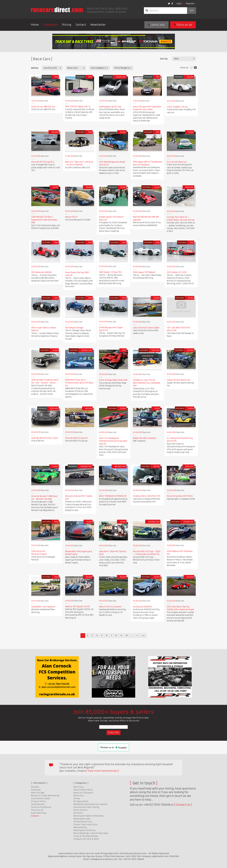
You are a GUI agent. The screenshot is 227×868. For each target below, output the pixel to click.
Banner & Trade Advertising (45, 796)
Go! (191, 11)
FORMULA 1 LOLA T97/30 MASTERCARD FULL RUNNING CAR (147, 383)
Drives (77, 798)
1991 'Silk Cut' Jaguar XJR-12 (78, 107)
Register (190, 3)
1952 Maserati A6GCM (41, 272)
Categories (50, 25)
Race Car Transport (83, 793)
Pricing (67, 25)
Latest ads (156, 25)
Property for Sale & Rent (86, 839)
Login (179, 3)
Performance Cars (83, 822)
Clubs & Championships (86, 836)
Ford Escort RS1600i (142, 607)
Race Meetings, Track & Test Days (91, 833)
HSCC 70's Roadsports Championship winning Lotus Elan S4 (113, 441)
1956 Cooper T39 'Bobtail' (144, 272)
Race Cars (79, 787)
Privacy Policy (38, 801)
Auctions (78, 813)
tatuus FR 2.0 (71, 217)
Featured (36, 790)
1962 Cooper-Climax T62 (110, 272)
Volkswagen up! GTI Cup (110, 107)
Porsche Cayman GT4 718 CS (180, 496)
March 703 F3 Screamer (110, 607)
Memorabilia (80, 827)
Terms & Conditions (41, 807)
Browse (35, 787)
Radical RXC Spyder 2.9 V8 (77, 607)
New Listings (38, 793)
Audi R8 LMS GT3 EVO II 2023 (45, 438)
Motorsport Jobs (82, 819)
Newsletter (98, 25)
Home (35, 25)
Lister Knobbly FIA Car (177, 107)
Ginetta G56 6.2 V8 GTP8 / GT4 (147, 496)
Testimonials (38, 804)
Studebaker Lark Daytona (43, 607)
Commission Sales (41, 798)
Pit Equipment (81, 801)
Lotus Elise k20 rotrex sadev (146, 328)
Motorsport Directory (84, 830)
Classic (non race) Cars (85, 824)
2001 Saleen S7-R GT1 (177, 272)
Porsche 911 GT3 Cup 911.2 (43, 162)
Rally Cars (79, 796)
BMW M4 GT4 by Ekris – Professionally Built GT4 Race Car (79, 383)
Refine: (35, 68)
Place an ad (183, 25)
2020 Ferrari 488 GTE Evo (43, 107)
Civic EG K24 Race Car (177, 162)
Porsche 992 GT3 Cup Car (76, 438)
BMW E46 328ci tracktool (145, 438)
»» (143, 635)
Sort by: (164, 59)
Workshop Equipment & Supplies (90, 804)
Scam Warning (38, 813)
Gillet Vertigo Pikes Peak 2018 (113, 380)
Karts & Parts (80, 810)
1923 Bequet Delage (74, 328)
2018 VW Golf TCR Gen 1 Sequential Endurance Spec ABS (44, 220)
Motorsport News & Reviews (88, 816)
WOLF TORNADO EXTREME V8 (113, 496)
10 (127, 635)
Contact (81, 25)
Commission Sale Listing (86, 807)
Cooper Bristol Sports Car (179, 380)
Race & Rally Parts (83, 790)
